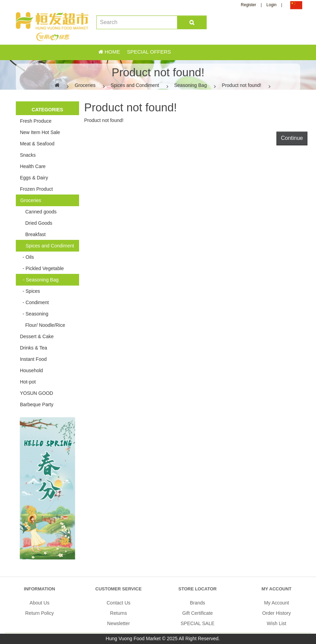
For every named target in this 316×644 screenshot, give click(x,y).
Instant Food (33, 359)
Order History (277, 613)
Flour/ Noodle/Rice (43, 325)
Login (271, 5)
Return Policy (39, 613)
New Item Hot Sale (40, 132)
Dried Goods (36, 223)
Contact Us (118, 603)
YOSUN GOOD (36, 393)
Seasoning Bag (190, 85)
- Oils (27, 257)
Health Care (33, 166)
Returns (118, 613)
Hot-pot (28, 382)
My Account (276, 603)
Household (31, 370)
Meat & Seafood (37, 144)
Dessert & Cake (37, 336)
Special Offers (149, 52)
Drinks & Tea (34, 348)
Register (248, 5)
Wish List (277, 623)
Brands (197, 603)
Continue (292, 138)
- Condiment (34, 302)
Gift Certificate (198, 613)
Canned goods (38, 212)
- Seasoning (34, 314)
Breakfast (33, 234)
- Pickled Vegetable (42, 268)
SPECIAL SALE (197, 623)
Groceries (85, 85)
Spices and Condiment (135, 85)
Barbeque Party (37, 404)
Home (109, 52)
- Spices (30, 291)
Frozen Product (36, 189)
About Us (40, 603)
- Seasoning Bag (39, 280)
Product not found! (241, 85)
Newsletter (119, 623)
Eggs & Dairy (34, 178)
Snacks (28, 155)
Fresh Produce (36, 121)
